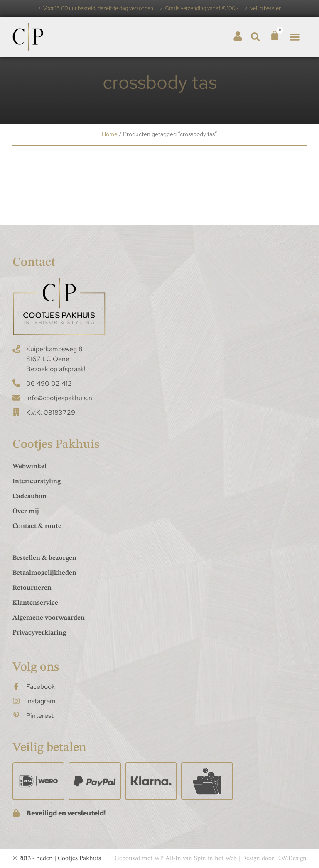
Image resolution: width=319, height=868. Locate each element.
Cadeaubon (29, 496)
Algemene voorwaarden (49, 618)
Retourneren (32, 588)
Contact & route (37, 526)
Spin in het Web (215, 859)
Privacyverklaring (39, 633)
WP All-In (168, 859)
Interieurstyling (37, 481)
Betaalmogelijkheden (44, 573)
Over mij (26, 511)
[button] (256, 37)
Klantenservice (35, 603)
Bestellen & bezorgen (44, 558)
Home (110, 134)
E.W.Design (291, 859)
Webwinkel (29, 467)
